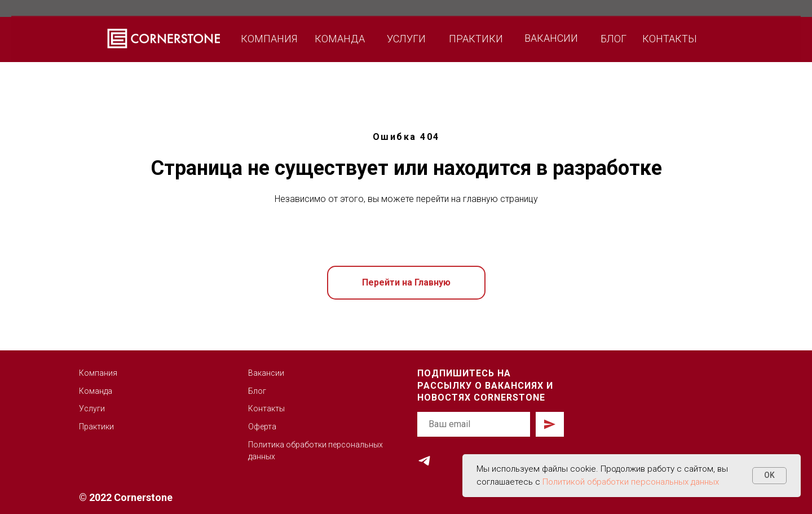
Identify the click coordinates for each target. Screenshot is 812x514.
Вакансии (266, 373)
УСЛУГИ (406, 39)
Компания (98, 373)
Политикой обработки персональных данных (631, 482)
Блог (257, 391)
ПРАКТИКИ (476, 39)
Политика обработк (285, 445)
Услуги (92, 408)
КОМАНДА (340, 39)
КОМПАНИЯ (269, 39)
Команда (96, 391)
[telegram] (424, 461)
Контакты (266, 408)
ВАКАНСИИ (551, 38)
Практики (96, 427)
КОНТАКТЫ (670, 39)
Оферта (262, 427)
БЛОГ (614, 39)
